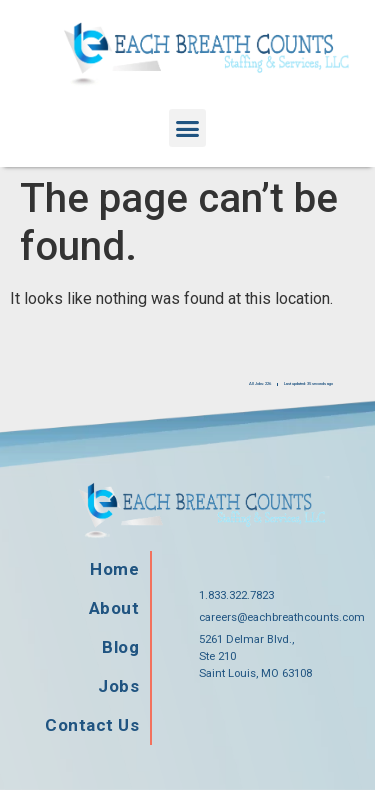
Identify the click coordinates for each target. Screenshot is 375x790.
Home (114, 569)
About (114, 608)
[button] (188, 128)
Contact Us (92, 725)
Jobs (118, 686)
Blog (120, 647)
